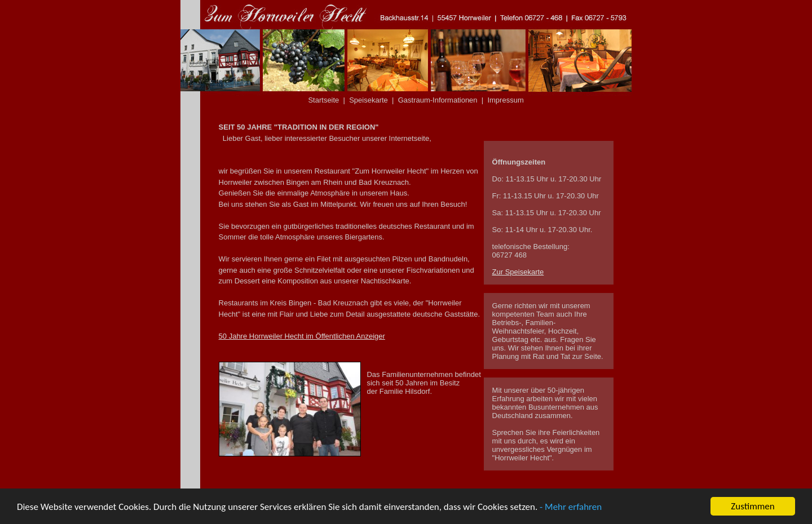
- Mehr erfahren (571, 507)
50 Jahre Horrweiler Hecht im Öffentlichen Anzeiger (302, 336)
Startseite (323, 100)
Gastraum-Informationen (438, 100)
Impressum (505, 100)
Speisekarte (369, 100)
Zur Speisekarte (518, 272)
